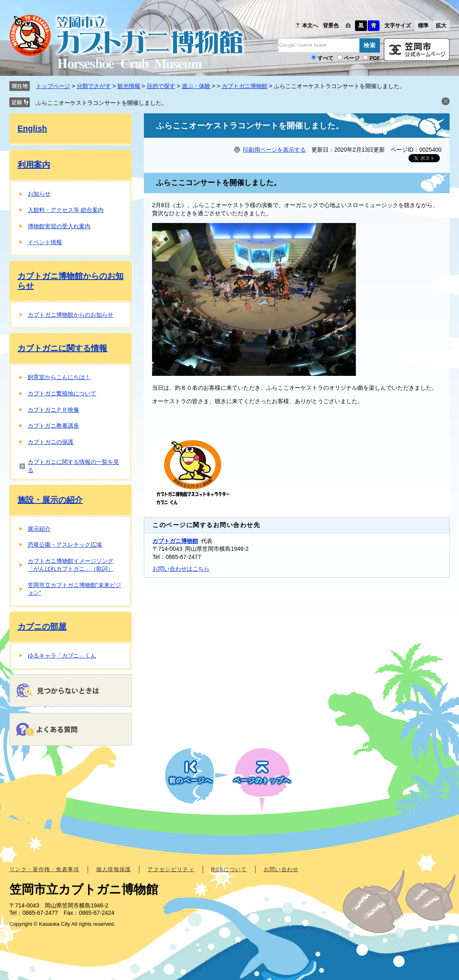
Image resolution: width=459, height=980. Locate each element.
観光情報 (129, 86)
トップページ (53, 86)
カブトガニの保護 (51, 442)
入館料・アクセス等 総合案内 (66, 210)
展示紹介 (39, 529)
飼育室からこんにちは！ (59, 377)
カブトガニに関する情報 (62, 348)
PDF (375, 58)
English (32, 128)
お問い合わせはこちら (181, 569)
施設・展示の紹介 (50, 500)
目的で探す (161, 86)
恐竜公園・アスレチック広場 (65, 545)
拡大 (441, 25)
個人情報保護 (114, 869)
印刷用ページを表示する (274, 150)
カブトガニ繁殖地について (62, 393)
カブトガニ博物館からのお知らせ (71, 315)
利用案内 (34, 165)
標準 (423, 25)
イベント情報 (45, 242)
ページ (352, 58)
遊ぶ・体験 (196, 86)
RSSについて (229, 869)
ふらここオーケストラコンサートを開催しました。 (102, 103)
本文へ (310, 25)
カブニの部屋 (42, 627)
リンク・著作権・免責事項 (44, 869)
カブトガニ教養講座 (53, 426)
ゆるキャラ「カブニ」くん (62, 656)
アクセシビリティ (171, 869)
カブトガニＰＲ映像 (53, 410)
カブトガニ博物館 (245, 86)
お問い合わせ (281, 869)
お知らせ (39, 194)
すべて (325, 58)
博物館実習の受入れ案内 (59, 226)
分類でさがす (94, 86)
